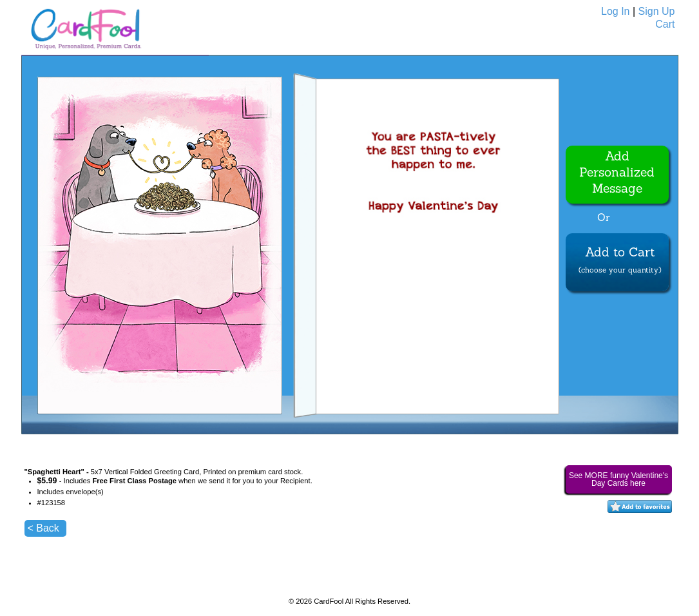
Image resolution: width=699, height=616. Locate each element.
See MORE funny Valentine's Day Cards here (618, 479)
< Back (43, 528)
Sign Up (657, 11)
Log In (615, 11)
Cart (665, 24)
